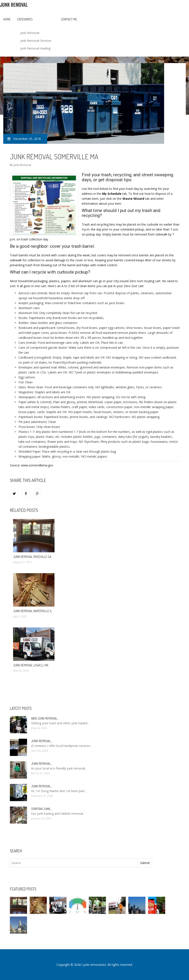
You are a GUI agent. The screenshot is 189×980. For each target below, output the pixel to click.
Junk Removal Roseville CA (32, 557)
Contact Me (69, 19)
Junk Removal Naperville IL (33, 611)
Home (7, 19)
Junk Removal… (42, 741)
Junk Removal (30, 33)
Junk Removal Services (36, 41)
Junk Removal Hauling (35, 48)
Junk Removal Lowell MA (31, 665)
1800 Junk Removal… (45, 718)
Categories (25, 19)
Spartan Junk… (42, 809)
